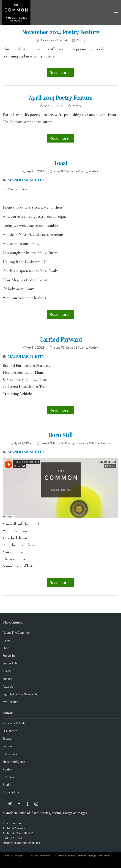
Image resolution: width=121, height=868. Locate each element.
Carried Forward (60, 339)
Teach (7, 671)
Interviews (10, 754)
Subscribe (9, 656)
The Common (12, 823)
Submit (7, 679)
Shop (6, 648)
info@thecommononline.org (21, 843)
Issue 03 (59, 347)
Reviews (8, 777)
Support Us (10, 663)
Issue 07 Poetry (76, 171)
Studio (7, 785)
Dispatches (10, 731)
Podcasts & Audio (88, 443)
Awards (8, 686)
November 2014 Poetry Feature (61, 32)
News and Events (14, 762)
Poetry (81, 40)
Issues (7, 640)
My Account (11, 702)
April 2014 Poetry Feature (60, 97)
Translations (11, 792)
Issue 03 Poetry (76, 347)
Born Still (61, 435)
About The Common (16, 632)
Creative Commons (39, 855)
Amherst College (13, 855)
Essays (7, 739)
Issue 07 (59, 171)
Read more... (60, 73)
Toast (61, 163)
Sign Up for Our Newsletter (21, 694)
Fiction (7, 746)
